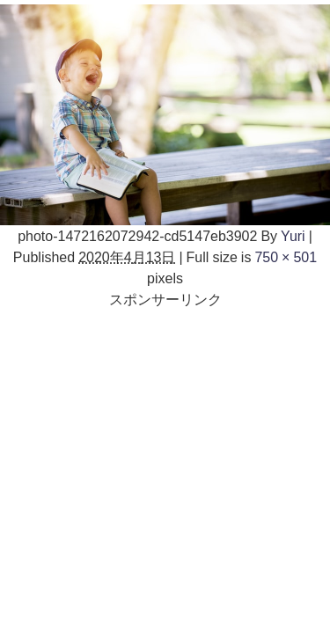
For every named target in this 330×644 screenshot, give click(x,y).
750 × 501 (286, 257)
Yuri (293, 236)
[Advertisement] (165, 475)
